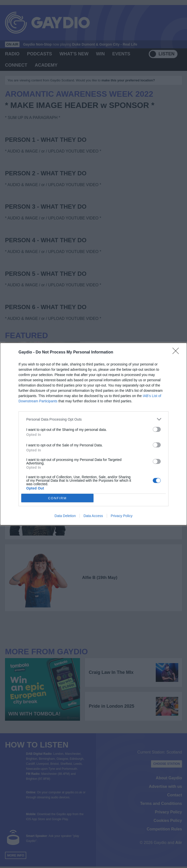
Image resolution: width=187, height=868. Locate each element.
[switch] (157, 429)
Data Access (93, 516)
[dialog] (93, 434)
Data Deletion (65, 516)
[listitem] (93, 419)
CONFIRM (57, 498)
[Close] (177, 352)
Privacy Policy (122, 516)
